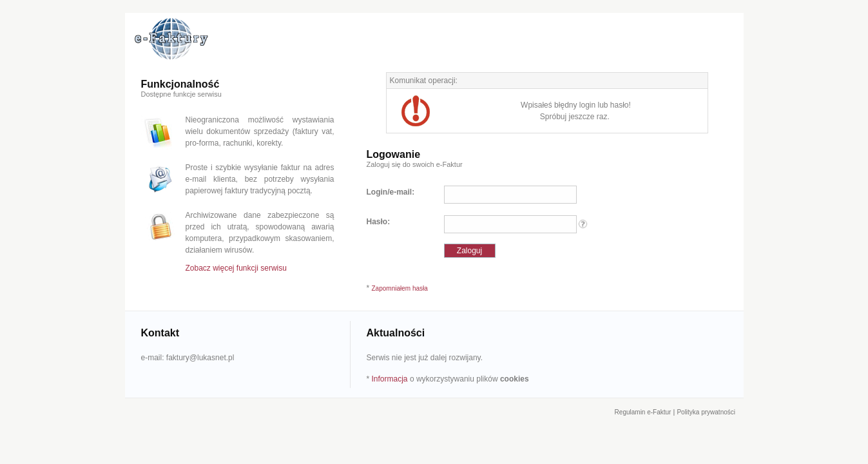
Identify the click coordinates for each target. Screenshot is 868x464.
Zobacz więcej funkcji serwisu (236, 268)
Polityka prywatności (706, 412)
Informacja (390, 379)
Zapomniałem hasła (400, 288)
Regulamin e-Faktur (643, 412)
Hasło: (379, 222)
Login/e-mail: (391, 192)
